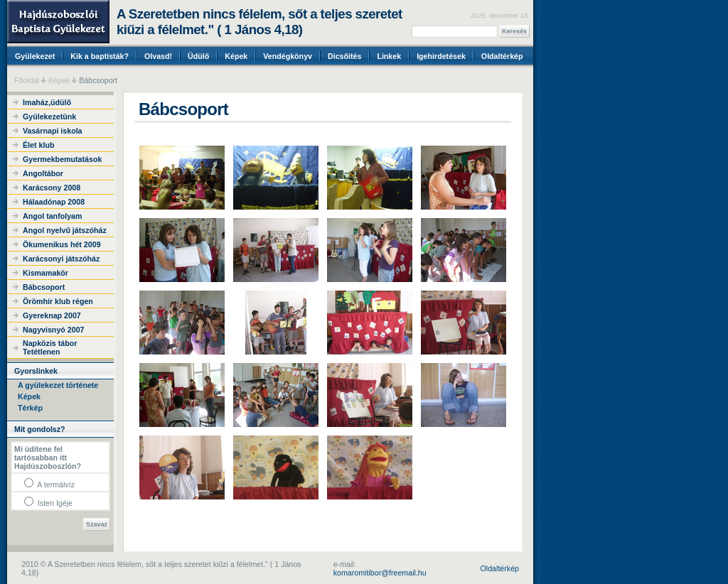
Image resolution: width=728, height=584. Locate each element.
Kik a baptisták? (100, 56)
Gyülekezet (35, 56)
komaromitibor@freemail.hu (380, 573)
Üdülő (198, 56)
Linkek (389, 56)
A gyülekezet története (58, 385)
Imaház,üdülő (47, 102)
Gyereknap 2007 (52, 315)
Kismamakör (45, 273)
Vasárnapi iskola (53, 131)
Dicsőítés (344, 56)
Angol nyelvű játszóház (65, 230)
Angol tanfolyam (52, 216)
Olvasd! (158, 56)
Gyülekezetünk (49, 117)
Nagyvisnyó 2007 (53, 330)
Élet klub (38, 145)
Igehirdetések (441, 56)
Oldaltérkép (502, 56)
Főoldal (27, 80)
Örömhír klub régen (58, 301)
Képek (236, 56)
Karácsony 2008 (52, 188)
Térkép (30, 408)
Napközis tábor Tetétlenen (50, 347)
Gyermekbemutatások (62, 159)
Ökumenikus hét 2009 (62, 244)
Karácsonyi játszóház (61, 259)
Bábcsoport (44, 287)
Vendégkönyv (288, 56)
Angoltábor (43, 173)
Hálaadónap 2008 (54, 202)
